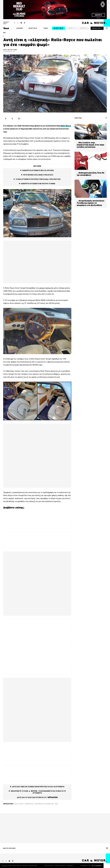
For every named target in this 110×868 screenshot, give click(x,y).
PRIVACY (70, 866)
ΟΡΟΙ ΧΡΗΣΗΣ (60, 866)
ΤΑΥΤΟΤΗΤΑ (49, 866)
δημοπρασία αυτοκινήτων (44, 804)
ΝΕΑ (4, 33)
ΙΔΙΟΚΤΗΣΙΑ (33, 28)
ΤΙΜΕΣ (46, 28)
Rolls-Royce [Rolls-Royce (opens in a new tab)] (66, 126)
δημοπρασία (29, 804)
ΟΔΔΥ (56, 804)
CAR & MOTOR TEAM (10, 50)
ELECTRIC (58, 28)
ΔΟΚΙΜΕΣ (20, 28)
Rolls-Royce (19, 804)
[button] (6, 23)
